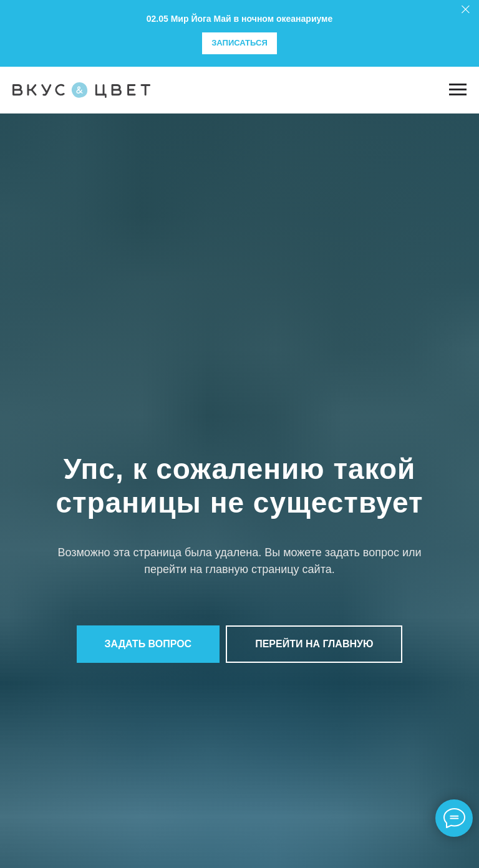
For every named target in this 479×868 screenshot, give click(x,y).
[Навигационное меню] (458, 90)
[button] (148, 644)
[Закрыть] (466, 10)
